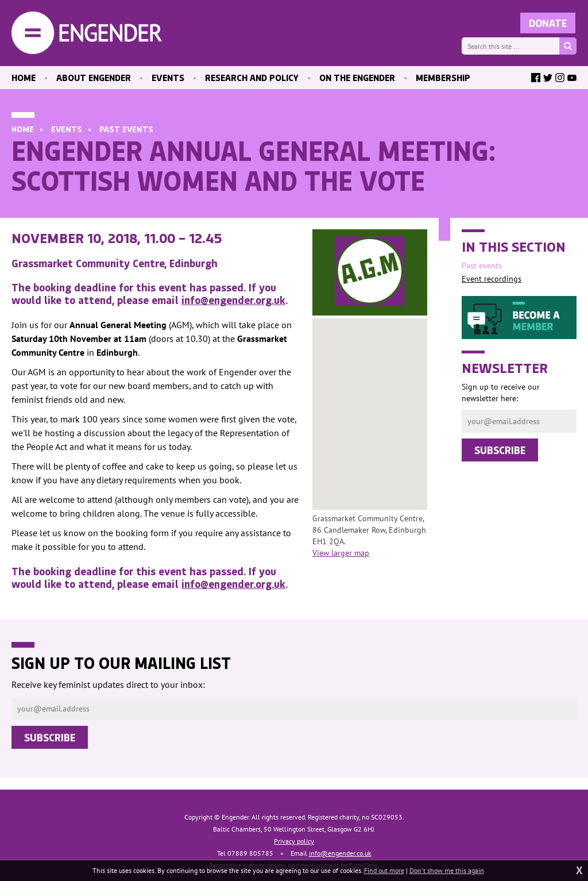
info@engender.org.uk (233, 300)
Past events (126, 129)
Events (67, 129)
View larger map (341, 553)
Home (23, 129)
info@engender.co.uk (340, 853)
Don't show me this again (447, 870)
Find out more (384, 870)
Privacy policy (294, 841)
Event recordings (492, 279)
